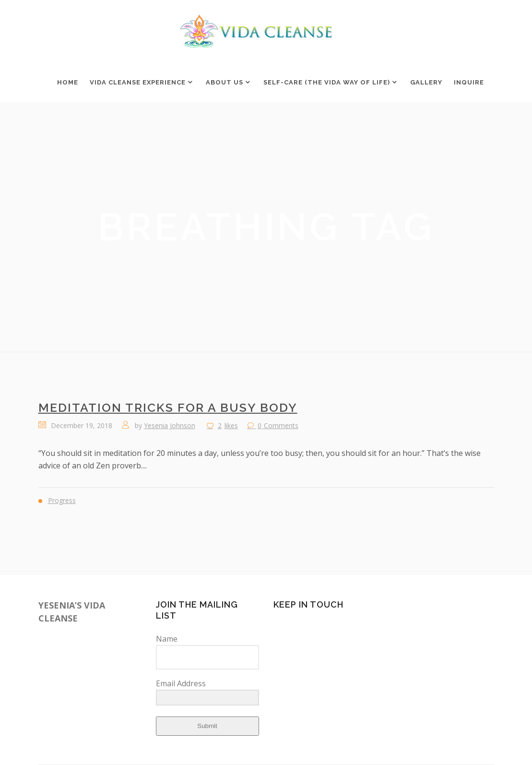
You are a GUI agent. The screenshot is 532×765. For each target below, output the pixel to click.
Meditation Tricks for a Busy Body (168, 407)
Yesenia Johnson (170, 425)
